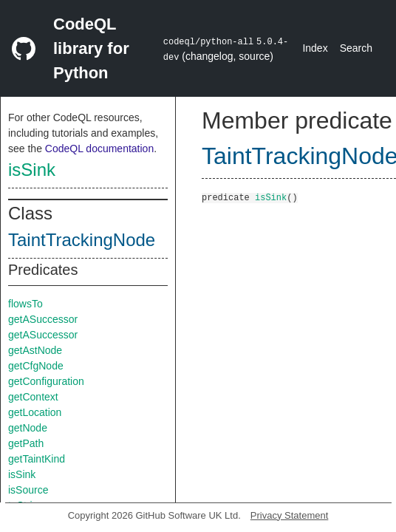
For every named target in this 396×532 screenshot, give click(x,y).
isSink (32, 170)
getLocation (35, 412)
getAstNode (35, 350)
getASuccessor (43, 319)
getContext (33, 397)
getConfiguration (46, 381)
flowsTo (25, 304)
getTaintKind (37, 459)
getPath (26, 443)
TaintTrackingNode (82, 240)
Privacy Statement (290, 515)
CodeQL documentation (99, 149)
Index (315, 48)
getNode (28, 428)
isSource (28, 490)
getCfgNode (36, 366)
